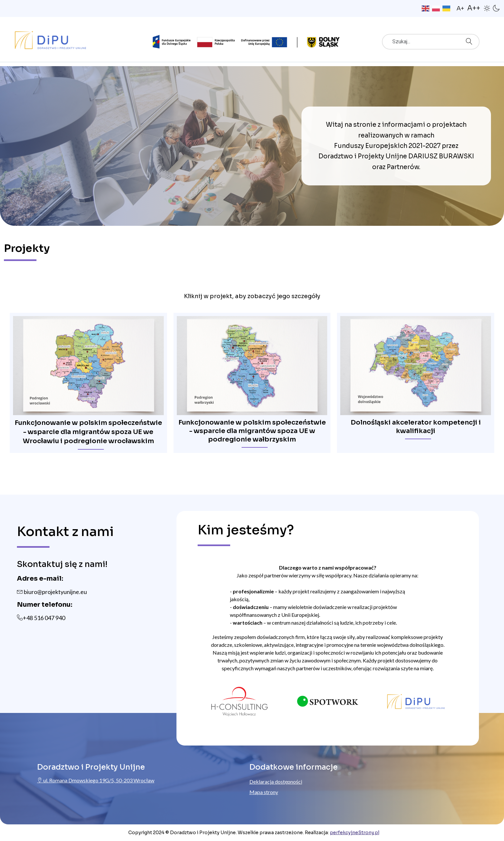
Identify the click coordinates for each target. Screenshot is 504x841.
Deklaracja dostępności (276, 782)
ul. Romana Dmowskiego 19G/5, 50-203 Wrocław (96, 780)
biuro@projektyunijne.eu (52, 592)
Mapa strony (264, 792)
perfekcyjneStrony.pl (355, 833)
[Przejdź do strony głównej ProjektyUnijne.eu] (50, 39)
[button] (487, 8)
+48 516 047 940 (44, 618)
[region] (252, 374)
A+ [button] (460, 8)
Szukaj (471, 39)
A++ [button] (474, 8)
